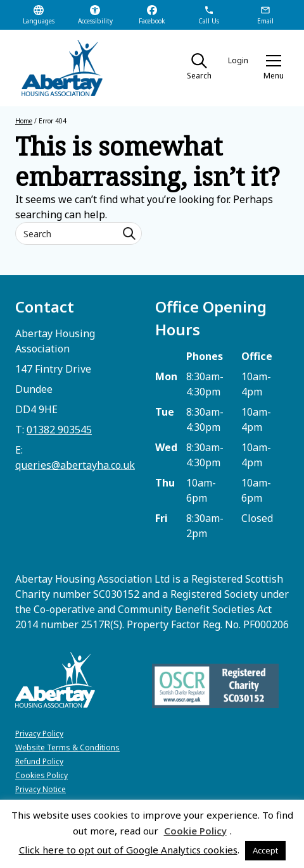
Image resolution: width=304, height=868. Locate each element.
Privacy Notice (41, 789)
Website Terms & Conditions (67, 747)
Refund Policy (39, 761)
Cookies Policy (41, 775)
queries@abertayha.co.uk (75, 465)
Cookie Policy (195, 831)
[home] (56, 68)
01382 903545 (59, 430)
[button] (274, 68)
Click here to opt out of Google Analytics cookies (128, 850)
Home (24, 121)
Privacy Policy (39, 734)
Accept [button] (265, 850)
